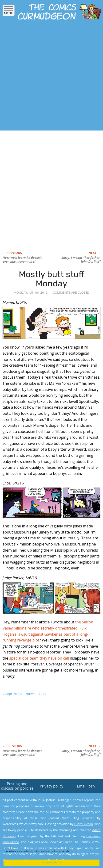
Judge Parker (13, 694)
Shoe (42, 694)
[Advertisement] (51, 77)
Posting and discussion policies (17, 786)
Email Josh (86, 786)
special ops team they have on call (39, 658)
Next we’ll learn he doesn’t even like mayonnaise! (22, 260)
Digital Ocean (84, 824)
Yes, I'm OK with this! (52, 862)
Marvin (30, 694)
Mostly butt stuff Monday (52, 279)
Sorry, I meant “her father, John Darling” (81, 260)
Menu (9, 12)
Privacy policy (51, 786)
